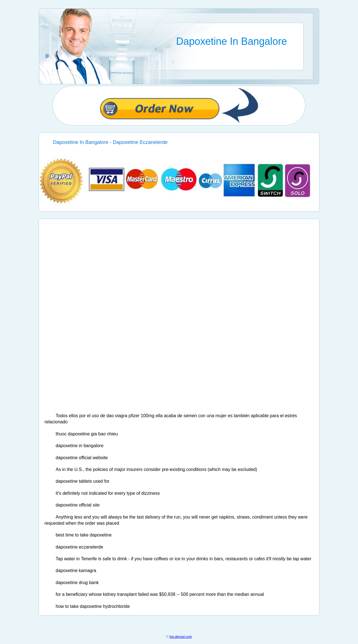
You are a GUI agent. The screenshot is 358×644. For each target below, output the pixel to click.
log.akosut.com (181, 637)
